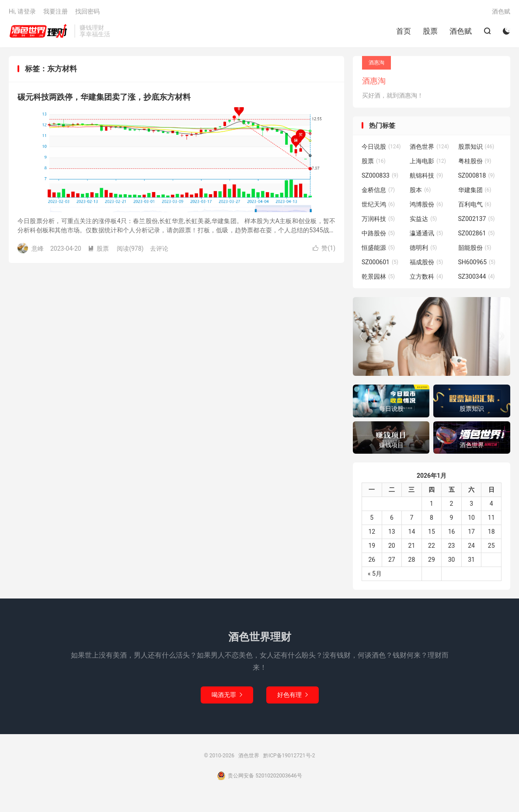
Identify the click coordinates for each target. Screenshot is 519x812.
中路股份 (378, 233)
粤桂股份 (475, 161)
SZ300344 (477, 276)
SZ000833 (380, 175)
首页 (404, 31)
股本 (420, 190)
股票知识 (476, 147)
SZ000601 (380, 262)
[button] (502, 336)
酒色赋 (461, 31)
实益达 (423, 219)
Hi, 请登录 (22, 11)
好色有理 (293, 695)
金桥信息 (378, 190)
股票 (430, 31)
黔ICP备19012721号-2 (289, 756)
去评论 (159, 248)
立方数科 (426, 276)
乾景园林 (378, 276)
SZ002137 (477, 219)
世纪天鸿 (378, 204)
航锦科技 (426, 175)
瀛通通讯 (426, 233)
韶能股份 (475, 248)
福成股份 (426, 262)
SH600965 (477, 262)
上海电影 (428, 161)
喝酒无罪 (227, 695)
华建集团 (475, 190)
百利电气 (475, 204)
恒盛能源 (378, 248)
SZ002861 (477, 233)
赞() (324, 248)
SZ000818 (477, 175)
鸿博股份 (426, 204)
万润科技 (378, 219)
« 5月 (375, 574)
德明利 (423, 248)
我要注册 (56, 11)
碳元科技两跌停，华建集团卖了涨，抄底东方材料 (104, 97)
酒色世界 (39, 31)
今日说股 (381, 147)
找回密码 (87, 11)
